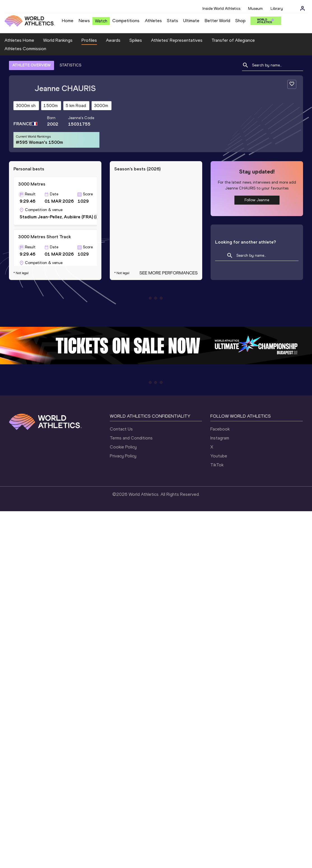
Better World (217, 21)
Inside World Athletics (221, 9)
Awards (113, 40)
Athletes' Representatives (177, 40)
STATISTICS (70, 65)
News (84, 21)
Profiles (89, 40)
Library (277, 9)
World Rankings (58, 40)
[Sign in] (302, 8)
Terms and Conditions (131, 438)
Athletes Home (19, 40)
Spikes (136, 40)
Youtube (219, 456)
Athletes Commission (25, 49)
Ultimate (191, 21)
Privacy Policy (123, 456)
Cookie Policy (123, 447)
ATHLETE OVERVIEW (32, 65)
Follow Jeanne (257, 200)
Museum (255, 9)
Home (68, 21)
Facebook (220, 429)
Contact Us (121, 429)
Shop (240, 21)
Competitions (126, 21)
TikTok (217, 465)
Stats (173, 21)
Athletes (153, 21)
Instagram (220, 438)
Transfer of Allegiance (233, 40)
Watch (101, 21)
